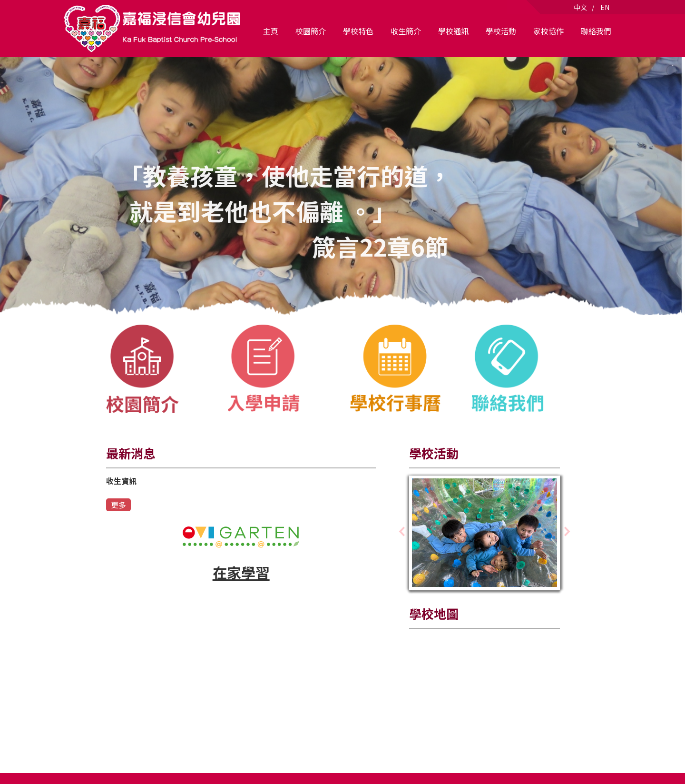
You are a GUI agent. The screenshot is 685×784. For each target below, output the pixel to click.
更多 (118, 505)
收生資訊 (121, 481)
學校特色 (358, 31)
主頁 (271, 31)
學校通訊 (453, 31)
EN (605, 7)
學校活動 (501, 31)
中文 (580, 7)
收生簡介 (406, 31)
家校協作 (548, 31)
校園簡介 (311, 31)
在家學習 (241, 572)
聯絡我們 (596, 31)
